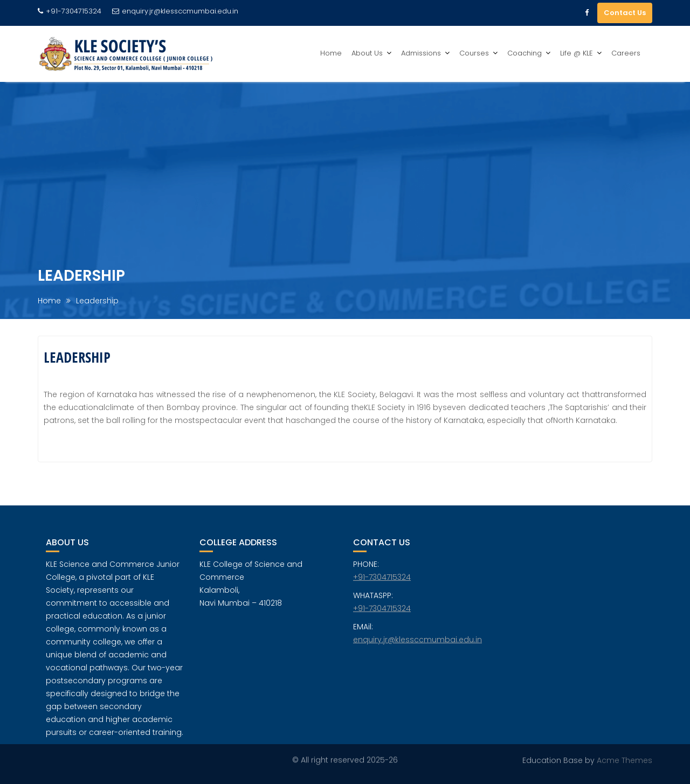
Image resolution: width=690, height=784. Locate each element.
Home (331, 53)
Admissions (421, 53)
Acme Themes (625, 760)
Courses (474, 53)
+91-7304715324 (382, 581)
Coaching (525, 53)
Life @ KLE (577, 53)
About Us (367, 53)
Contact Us (625, 13)
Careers (626, 53)
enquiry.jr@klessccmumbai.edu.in (175, 11)
